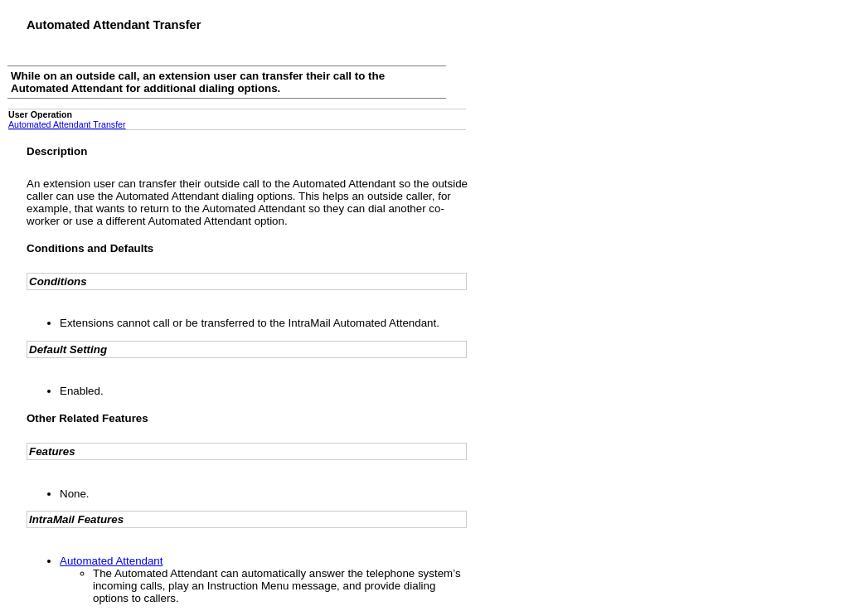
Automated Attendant (112, 561)
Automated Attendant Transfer (67, 124)
